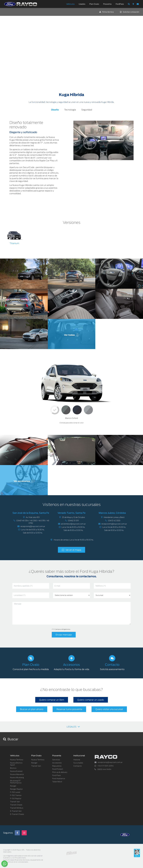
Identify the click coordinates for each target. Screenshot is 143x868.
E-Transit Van (16, 811)
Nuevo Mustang (17, 778)
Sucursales (78, 763)
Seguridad (87, 110)
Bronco (13, 768)
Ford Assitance (59, 779)
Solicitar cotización (130, 12)
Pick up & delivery (60, 772)
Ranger (13, 786)
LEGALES (73, 727)
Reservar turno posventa (69, 709)
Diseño (55, 110)
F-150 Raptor (16, 799)
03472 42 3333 (114, 521)
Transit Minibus (17, 808)
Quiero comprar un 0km (52, 700)
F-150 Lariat (15, 792)
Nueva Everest (16, 771)
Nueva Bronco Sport (16, 764)
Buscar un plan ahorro (32, 709)
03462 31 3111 (73, 521)
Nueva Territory (17, 760)
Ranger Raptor (16, 789)
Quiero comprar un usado (91, 700)
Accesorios (57, 763)
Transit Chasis (16, 805)
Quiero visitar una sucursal (109, 709)
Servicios (56, 760)
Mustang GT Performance (16, 782)
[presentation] (31, 633)
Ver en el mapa (73, 550)
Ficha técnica (106, 12)
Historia (77, 760)
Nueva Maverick (17, 774)
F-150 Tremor (16, 795)
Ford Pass (56, 775)
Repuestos (57, 766)
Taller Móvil (57, 782)
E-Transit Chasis (17, 814)
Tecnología (70, 110)
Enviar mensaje (64, 635)
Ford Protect (58, 769)
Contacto (78, 766)
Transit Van (15, 802)
